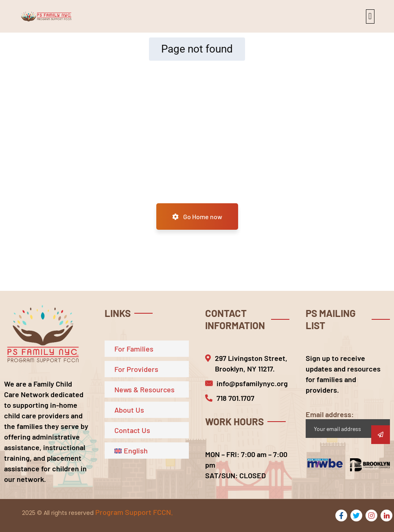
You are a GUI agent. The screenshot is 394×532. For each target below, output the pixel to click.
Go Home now (197, 217)
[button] (370, 16)
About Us (129, 410)
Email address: (348, 424)
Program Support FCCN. (134, 512)
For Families (134, 349)
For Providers (136, 369)
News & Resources (144, 389)
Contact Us (132, 430)
